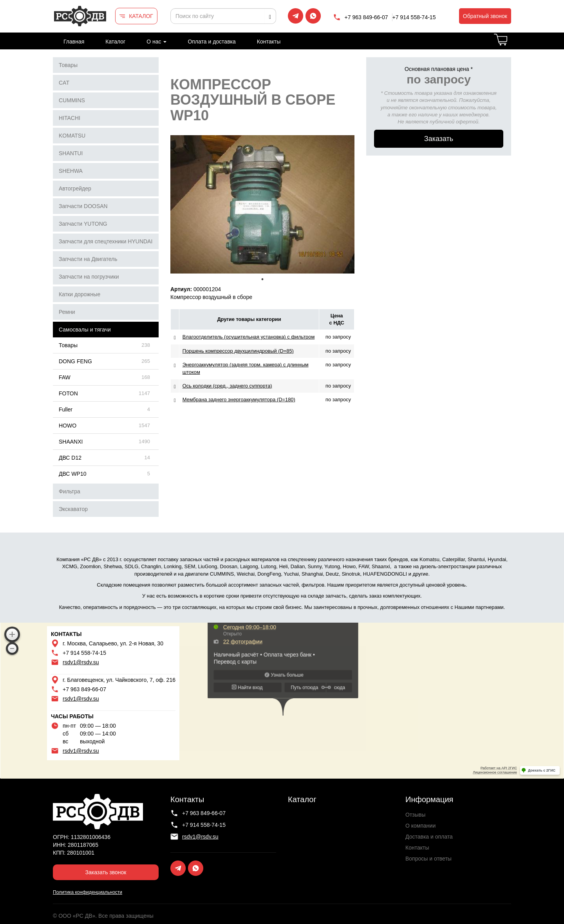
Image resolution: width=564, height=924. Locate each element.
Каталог (115, 42)
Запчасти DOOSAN (83, 206)
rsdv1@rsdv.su (81, 662)
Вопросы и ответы (428, 859)
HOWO (68, 426)
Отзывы (415, 815)
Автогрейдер (75, 188)
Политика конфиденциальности (88, 892)
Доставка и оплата (429, 837)
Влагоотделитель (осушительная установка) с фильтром (249, 337)
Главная (74, 42)
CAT (64, 83)
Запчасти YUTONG (83, 224)
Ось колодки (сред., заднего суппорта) (227, 386)
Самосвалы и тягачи (85, 330)
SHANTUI (71, 153)
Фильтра (70, 491)
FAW (65, 377)
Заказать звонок (106, 872)
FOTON (68, 393)
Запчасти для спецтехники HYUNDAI (106, 241)
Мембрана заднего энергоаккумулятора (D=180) (239, 399)
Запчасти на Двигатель (88, 259)
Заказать (439, 139)
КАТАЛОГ (141, 16)
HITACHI (70, 118)
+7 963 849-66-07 (366, 17)
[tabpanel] (262, 204)
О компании (420, 826)
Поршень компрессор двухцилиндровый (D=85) (238, 351)
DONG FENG (75, 361)
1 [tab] (262, 279)
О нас (156, 42)
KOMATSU (72, 136)
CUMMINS (72, 100)
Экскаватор (73, 509)
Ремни (67, 312)
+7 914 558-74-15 (414, 17)
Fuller (66, 409)
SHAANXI (71, 442)
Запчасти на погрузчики (89, 277)
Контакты (269, 42)
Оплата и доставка (211, 42)
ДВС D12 (70, 458)
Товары (68, 65)
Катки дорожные (80, 294)
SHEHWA (71, 171)
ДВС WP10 (72, 474)
